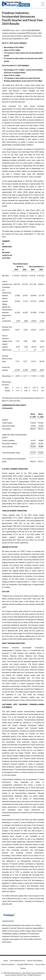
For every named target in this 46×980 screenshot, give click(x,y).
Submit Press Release (35, 961)
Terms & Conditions (8, 964)
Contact (23, 968)
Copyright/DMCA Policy (25, 964)
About (6, 961)
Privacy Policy (40, 964)
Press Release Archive (17, 961)
